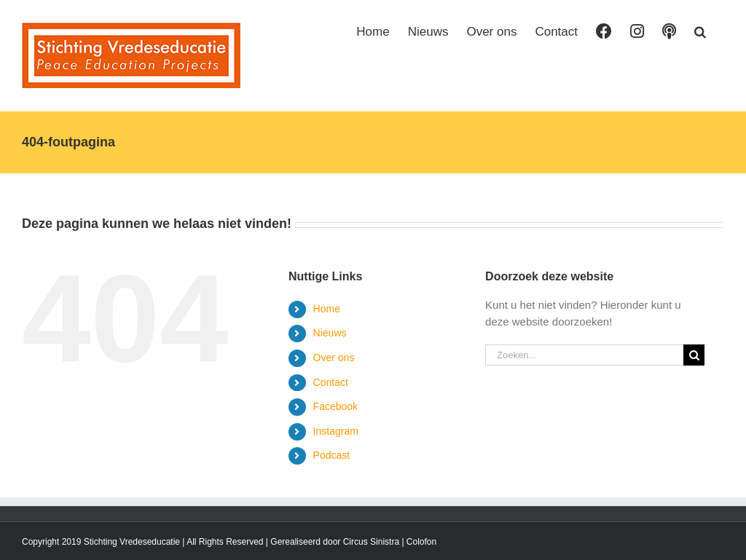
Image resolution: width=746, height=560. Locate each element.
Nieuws (330, 333)
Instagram (336, 431)
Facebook (335, 406)
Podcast (332, 455)
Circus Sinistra (371, 542)
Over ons (334, 358)
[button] (700, 31)
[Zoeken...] (584, 355)
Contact (331, 382)
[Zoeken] (694, 355)
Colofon (421, 542)
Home (327, 309)
